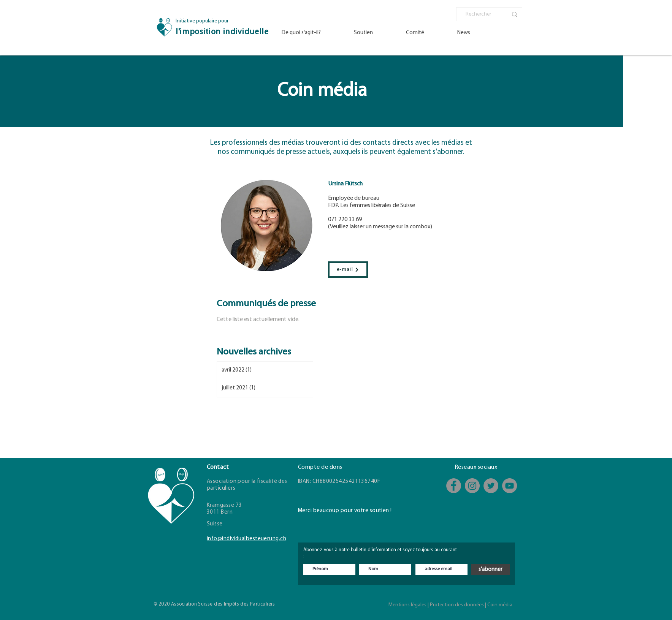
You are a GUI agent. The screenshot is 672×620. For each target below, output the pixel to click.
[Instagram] (472, 486)
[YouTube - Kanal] (510, 486)
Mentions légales (407, 605)
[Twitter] (491, 486)
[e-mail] (348, 270)
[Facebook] (454, 486)
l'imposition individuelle (222, 32)
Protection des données (457, 605)
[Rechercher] (481, 14)
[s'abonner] (491, 569)
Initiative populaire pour (202, 21)
